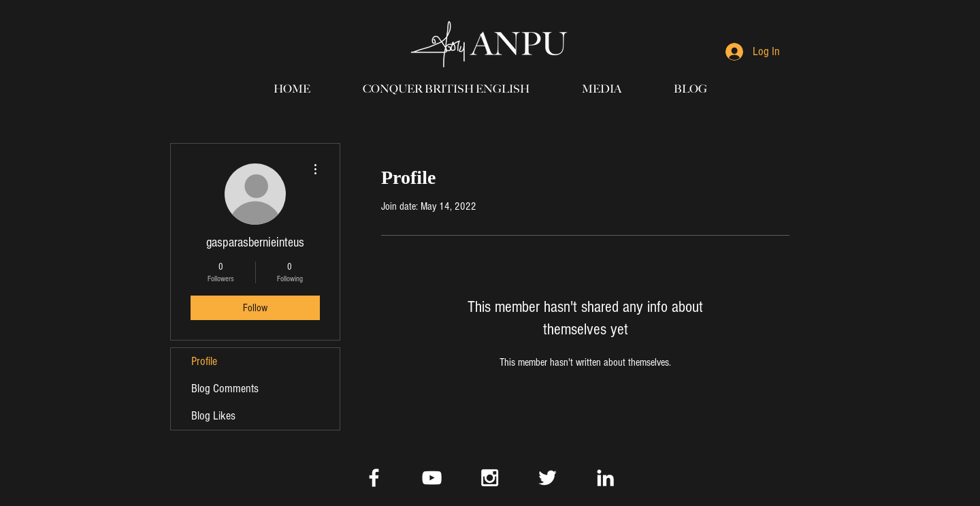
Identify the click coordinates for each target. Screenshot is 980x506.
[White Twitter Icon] (548, 478)
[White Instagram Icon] (490, 478)
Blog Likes (213, 416)
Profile (204, 361)
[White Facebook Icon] (374, 478)
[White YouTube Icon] (432, 478)
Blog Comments (225, 389)
